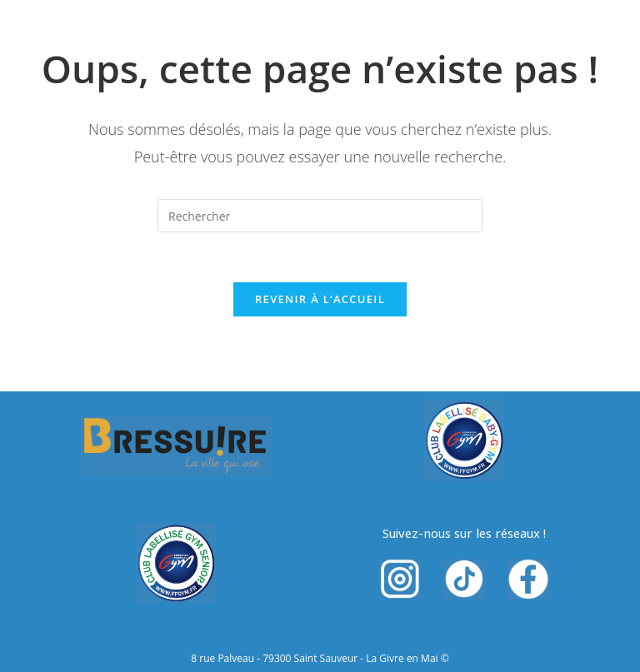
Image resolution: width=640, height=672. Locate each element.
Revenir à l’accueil (320, 299)
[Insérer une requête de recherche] (320, 216)
